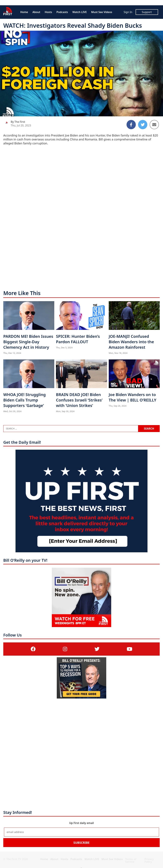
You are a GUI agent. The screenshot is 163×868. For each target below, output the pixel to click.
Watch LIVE (80, 12)
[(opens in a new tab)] (33, 649)
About (36, 12)
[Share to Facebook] (131, 125)
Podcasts (62, 12)
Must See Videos (102, 12)
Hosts (48, 12)
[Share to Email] (154, 125)
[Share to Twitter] (143, 125)
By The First (18, 122)
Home (24, 12)
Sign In (128, 12)
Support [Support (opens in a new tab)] (147, 12)
